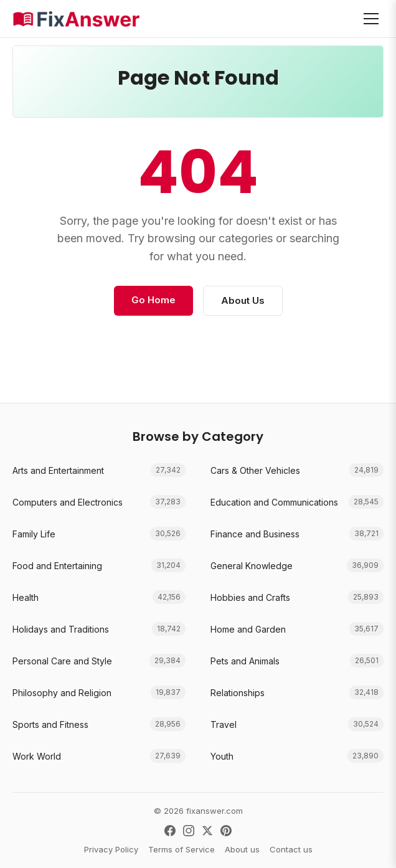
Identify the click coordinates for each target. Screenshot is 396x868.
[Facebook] (170, 831)
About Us (243, 300)
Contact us (291, 849)
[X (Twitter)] (207, 831)
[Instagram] (189, 831)
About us (242, 849)
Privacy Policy (111, 849)
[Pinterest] (226, 831)
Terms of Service (181, 849)
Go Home (153, 300)
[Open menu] (371, 19)
